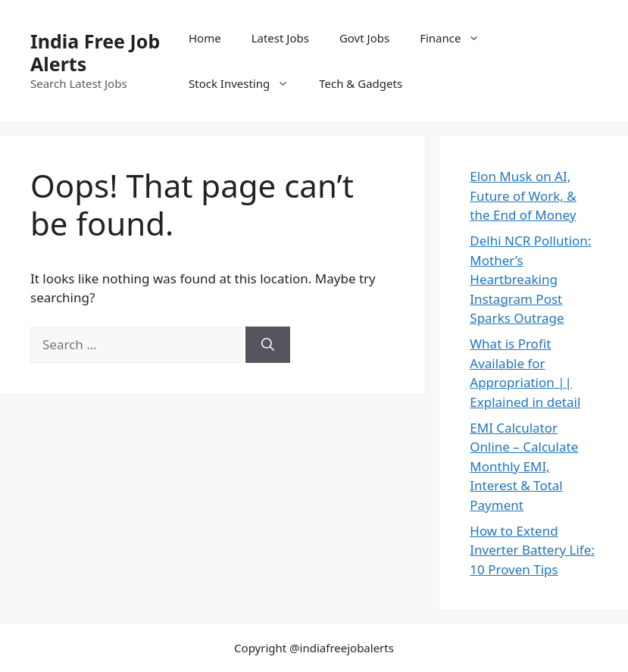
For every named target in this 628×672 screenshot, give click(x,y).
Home (205, 38)
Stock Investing (246, 83)
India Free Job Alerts (95, 52)
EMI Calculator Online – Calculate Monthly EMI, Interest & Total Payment (524, 466)
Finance (457, 38)
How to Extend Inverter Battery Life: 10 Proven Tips (532, 550)
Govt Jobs (364, 38)
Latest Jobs (280, 38)
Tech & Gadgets (361, 83)
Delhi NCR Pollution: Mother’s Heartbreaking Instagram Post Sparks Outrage (530, 279)
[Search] (268, 345)
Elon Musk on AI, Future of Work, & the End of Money (523, 195)
